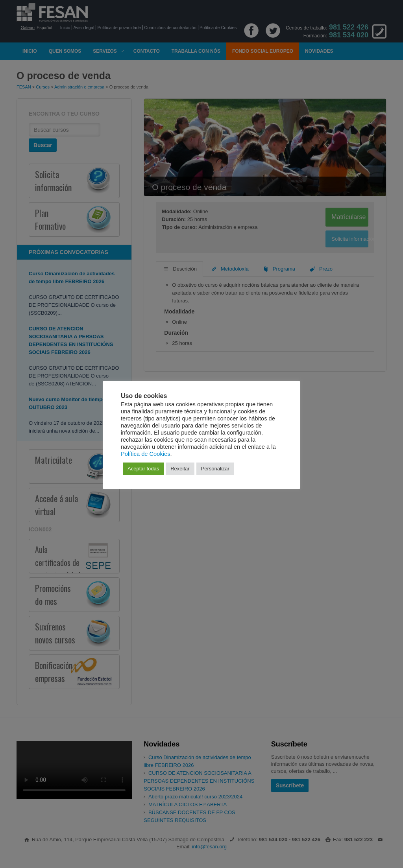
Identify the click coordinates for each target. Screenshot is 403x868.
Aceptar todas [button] (143, 469)
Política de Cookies (145, 454)
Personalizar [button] (215, 469)
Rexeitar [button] (180, 469)
